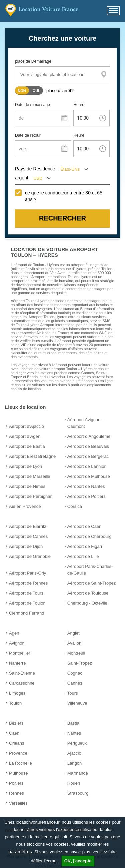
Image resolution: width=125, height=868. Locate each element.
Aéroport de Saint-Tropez (91, 583)
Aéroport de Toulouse (88, 593)
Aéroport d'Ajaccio (26, 426)
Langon (74, 763)
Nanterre (17, 663)
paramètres (20, 852)
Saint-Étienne (22, 673)
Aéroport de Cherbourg (89, 536)
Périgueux (77, 743)
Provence (18, 753)
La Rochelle (20, 763)
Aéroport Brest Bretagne (32, 456)
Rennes (16, 793)
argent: (22, 178)
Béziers (16, 723)
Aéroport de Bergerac (88, 456)
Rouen (74, 783)
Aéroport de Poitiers (86, 496)
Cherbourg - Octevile (87, 603)
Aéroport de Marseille (30, 476)
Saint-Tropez (80, 663)
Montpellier (20, 653)
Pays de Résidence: (36, 169)
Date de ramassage (32, 105)
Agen (14, 633)
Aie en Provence (25, 506)
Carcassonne (22, 683)
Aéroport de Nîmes (27, 486)
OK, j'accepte (78, 861)
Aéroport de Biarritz (28, 526)
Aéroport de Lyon (25, 466)
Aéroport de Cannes (28, 536)
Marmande (78, 773)
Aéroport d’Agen (25, 436)
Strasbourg (78, 793)
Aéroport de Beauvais (88, 446)
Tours (73, 693)
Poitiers (16, 783)
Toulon (15, 703)
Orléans (17, 743)
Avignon (17, 643)
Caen (14, 733)
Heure (79, 105)
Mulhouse (18, 773)
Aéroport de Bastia (27, 446)
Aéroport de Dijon (26, 546)
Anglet (73, 633)
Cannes (75, 683)
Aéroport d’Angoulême (89, 436)
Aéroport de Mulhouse (89, 476)
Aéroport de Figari (85, 546)
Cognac (75, 673)
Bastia (73, 723)
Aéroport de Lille (83, 556)
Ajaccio (74, 753)
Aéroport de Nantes (86, 486)
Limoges (17, 693)
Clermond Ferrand (27, 613)
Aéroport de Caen (84, 526)
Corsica (75, 506)
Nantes (74, 733)
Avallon (74, 643)
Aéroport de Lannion (87, 466)
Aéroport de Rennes (28, 583)
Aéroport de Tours (26, 593)
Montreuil (76, 653)
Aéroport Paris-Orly (27, 573)
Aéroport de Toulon (27, 603)
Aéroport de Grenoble (30, 556)
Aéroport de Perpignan (31, 496)
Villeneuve (77, 703)
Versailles (18, 803)
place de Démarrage (33, 61)
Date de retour (28, 135)
